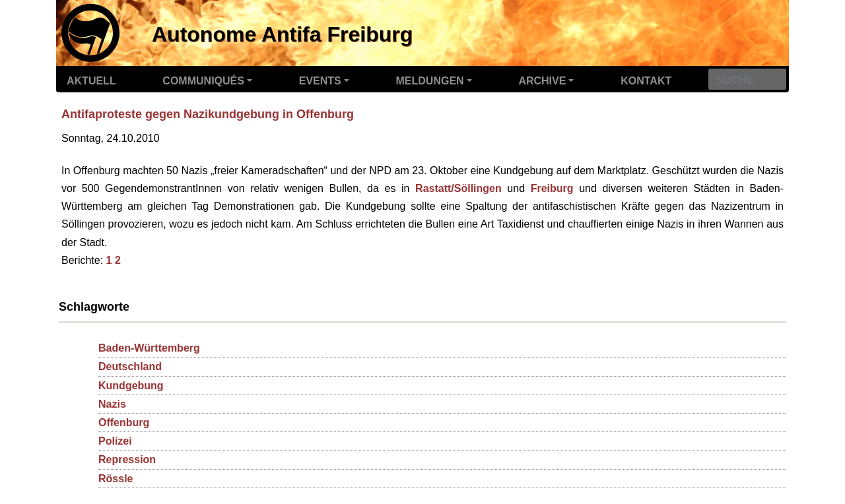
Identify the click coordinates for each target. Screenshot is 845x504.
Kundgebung (131, 386)
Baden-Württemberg (149, 348)
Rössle (116, 479)
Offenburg (124, 423)
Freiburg (552, 188)
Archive (542, 81)
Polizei (115, 441)
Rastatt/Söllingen (458, 188)
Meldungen (430, 81)
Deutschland (130, 366)
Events (320, 81)
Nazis (112, 404)
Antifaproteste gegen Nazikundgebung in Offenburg (208, 114)
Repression (127, 459)
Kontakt (646, 81)
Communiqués (203, 81)
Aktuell (91, 81)
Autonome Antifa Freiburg (282, 34)
